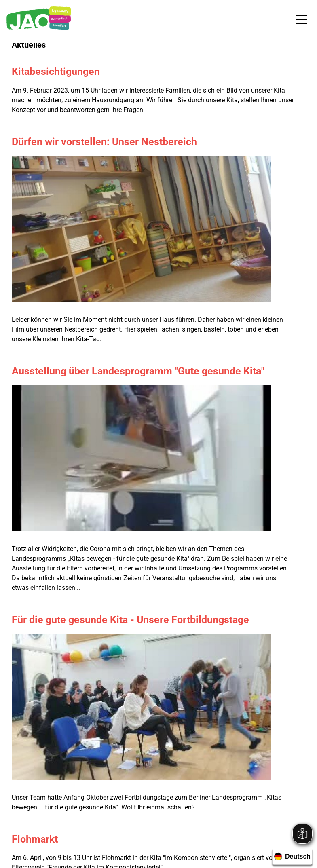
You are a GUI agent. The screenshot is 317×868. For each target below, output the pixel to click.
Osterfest (58, 507)
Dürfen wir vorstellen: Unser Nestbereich (129, 142)
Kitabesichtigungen (81, 71)
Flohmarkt (60, 447)
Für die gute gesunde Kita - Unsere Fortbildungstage (155, 365)
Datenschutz (216, 803)
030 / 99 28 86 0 (165, 707)
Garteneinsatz (69, 558)
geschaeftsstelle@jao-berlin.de (165, 731)
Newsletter (132, 803)
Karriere (96, 803)
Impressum (173, 803)
